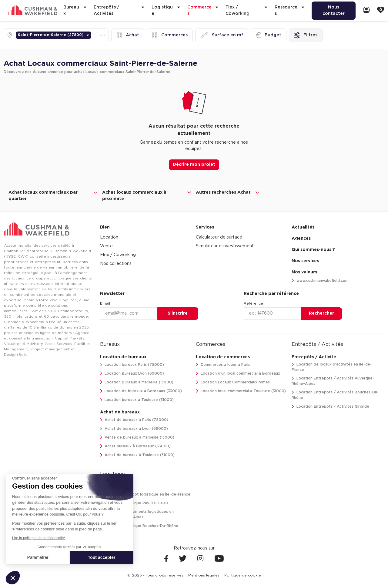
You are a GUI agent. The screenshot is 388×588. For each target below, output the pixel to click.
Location (109, 237)
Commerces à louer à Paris (223, 365)
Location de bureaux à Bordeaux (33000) (141, 391)
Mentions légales (204, 575)
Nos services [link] (305, 261)
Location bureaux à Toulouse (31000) (137, 400)
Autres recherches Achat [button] (228, 192)
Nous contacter (334, 10)
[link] (366, 10)
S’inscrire (178, 313)
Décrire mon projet (194, 165)
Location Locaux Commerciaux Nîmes (233, 382)
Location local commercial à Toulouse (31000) (241, 391)
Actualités (303, 227)
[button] (88, 35)
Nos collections (116, 264)
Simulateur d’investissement (225, 246)
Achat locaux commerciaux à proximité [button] (147, 195)
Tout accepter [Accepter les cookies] (102, 557)
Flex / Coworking (118, 255)
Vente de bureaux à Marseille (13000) (137, 438)
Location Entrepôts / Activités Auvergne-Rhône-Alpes (333, 381)
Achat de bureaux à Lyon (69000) (134, 429)
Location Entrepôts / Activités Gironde (330, 407)
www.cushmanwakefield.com (320, 281)
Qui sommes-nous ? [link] (313, 250)
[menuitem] (334, 11)
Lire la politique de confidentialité (38, 538)
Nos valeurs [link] (304, 272)
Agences (301, 239)
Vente (106, 246)
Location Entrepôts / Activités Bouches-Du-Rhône (335, 395)
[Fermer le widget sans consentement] (35, 478)
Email (105, 303)
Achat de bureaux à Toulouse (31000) (137, 455)
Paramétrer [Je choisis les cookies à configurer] (38, 557)
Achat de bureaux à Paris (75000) (134, 420)
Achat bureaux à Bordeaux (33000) (135, 446)
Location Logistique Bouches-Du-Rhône (139, 526)
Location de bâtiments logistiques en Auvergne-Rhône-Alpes (137, 514)
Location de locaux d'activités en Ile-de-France (332, 367)
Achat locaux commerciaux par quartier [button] (54, 195)
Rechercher (321, 313)
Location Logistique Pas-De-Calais (134, 503)
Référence (253, 303)
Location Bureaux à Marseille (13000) (137, 382)
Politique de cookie (243, 575)
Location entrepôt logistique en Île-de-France (145, 494)
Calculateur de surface (219, 237)
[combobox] (93, 35)
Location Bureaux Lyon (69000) (132, 374)
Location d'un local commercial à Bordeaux (238, 374)
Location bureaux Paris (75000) (132, 365)
